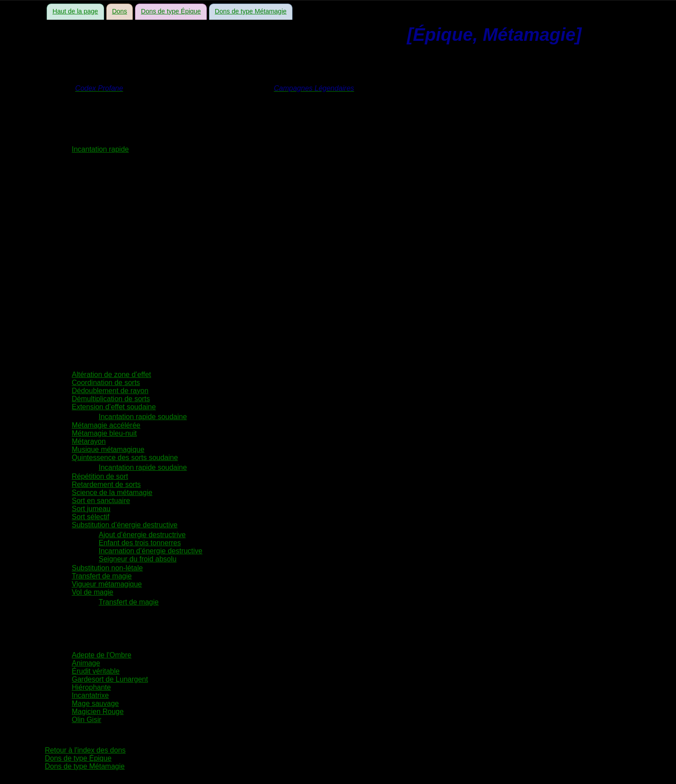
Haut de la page (75, 11)
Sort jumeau (91, 509)
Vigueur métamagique (107, 584)
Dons (120, 11)
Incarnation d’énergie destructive (150, 551)
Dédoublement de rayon (110, 391)
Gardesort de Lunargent (110, 679)
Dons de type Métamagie (251, 11)
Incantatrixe (90, 695)
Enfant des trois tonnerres (140, 543)
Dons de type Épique (171, 11)
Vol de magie (93, 592)
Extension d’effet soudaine (114, 407)
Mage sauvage (95, 703)
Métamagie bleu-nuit (104, 433)
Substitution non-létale (107, 568)
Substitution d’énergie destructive (125, 525)
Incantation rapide (100, 149)
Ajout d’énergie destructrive (142, 535)
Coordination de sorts (106, 383)
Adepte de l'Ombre (102, 655)
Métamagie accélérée (106, 425)
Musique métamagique (108, 449)
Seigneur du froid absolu (137, 559)
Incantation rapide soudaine (143, 417)
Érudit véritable (96, 671)
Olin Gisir (87, 720)
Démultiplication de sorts (111, 399)
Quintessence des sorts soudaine (125, 458)
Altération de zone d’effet (111, 374)
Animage (86, 663)
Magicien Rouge (98, 712)
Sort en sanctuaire (101, 501)
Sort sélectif (91, 517)
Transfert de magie (102, 576)
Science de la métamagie (112, 493)
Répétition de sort (100, 476)
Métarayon (89, 441)
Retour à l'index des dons (85, 750)
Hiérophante (91, 687)
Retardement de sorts (106, 484)
